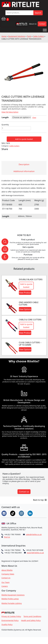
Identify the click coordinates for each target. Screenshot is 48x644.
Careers (5, 586)
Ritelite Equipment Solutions (13, 595)
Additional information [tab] (24, 171)
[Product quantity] (16, 128)
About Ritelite (7, 570)
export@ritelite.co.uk (35, 553)
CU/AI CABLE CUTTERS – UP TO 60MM (30, 344)
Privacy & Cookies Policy (11, 616)
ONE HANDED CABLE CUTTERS (29, 304)
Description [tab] (24, 164)
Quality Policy (7, 624)
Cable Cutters (38, 36)
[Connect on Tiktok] (13, 513)
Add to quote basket (24, 139)
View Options (25, 309)
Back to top (40, 500)
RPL (19, 25)
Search (38, 13)
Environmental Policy (10, 620)
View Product (25, 293)
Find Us (7, 537)
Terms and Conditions (32, 616)
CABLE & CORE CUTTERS (30, 320)
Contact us (24, 492)
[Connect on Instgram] (22, 513)
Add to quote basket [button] (26, 286)
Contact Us (6, 578)
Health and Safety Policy (31, 620)
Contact (42, 24)
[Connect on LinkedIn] (30, 513)
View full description (10, 112)
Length (5, 117)
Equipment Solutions (17, 36)
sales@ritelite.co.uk (34, 534)
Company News (8, 574)
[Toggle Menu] (45, 30)
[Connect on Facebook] (4, 513)
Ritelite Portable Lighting (12, 603)
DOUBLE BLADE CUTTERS (31, 279)
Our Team (6, 582)
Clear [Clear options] (34, 117)
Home (4, 36)
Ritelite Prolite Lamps (10, 599)
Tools (29, 36)
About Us (33, 24)
